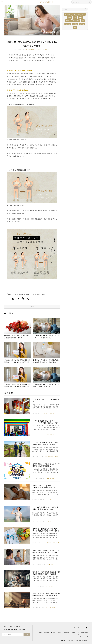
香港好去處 (76, 21)
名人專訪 (82, 24)
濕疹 (75, 18)
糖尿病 (80, 18)
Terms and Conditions (74, 636)
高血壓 (69, 18)
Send (27, 634)
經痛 (44, 294)
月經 (15, 294)
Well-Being (50, 413)
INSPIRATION (75, 633)
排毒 (27, 294)
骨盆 (33, 294)
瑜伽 (74, 14)
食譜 (78, 14)
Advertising (85, 636)
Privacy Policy (62, 636)
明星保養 (68, 21)
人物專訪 (75, 24)
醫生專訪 (67, 14)
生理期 (21, 294)
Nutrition (51, 608)
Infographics (39, 50)
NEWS (86, 634)
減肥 (83, 21)
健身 (75, 27)
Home (40, 633)
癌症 (83, 14)
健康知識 (68, 24)
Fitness (30, 50)
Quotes (80, 634)
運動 (38, 294)
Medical (48, 543)
